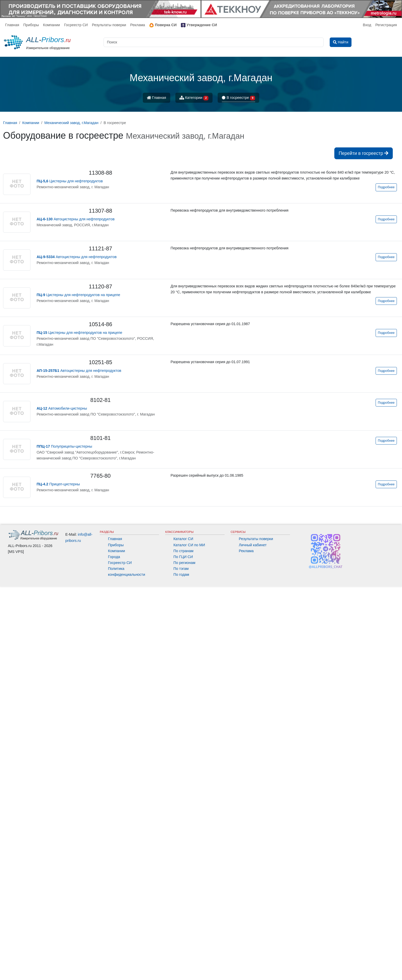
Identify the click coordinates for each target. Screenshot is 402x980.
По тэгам (181, 962)
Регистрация (386, 25)
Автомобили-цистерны (62, 408)
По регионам (184, 956)
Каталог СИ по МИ (189, 938)
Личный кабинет (253, 938)
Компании (52, 25)
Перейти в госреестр (364, 153)
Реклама (138, 25)
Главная (12, 25)
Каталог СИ (183, 932)
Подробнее (386, 187)
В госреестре (238, 98)
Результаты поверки (109, 25)
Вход (367, 25)
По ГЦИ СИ (183, 950)
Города (114, 950)
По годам (181, 968)
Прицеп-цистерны (58, 484)
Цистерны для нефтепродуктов (70, 181)
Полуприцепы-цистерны (64, 446)
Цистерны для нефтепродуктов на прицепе (78, 295)
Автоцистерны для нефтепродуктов (76, 219)
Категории (194, 98)
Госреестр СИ (76, 25)
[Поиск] (214, 42)
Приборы (31, 25)
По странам (183, 944)
